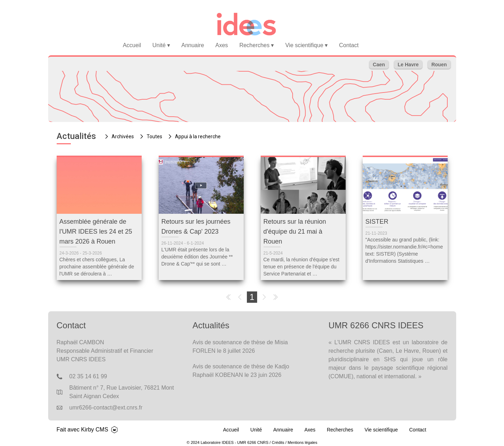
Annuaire (193, 45)
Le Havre (408, 65)
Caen (379, 65)
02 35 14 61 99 (88, 376)
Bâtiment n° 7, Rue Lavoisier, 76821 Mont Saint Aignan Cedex (122, 392)
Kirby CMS (95, 430)
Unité (161, 45)
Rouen (439, 65)
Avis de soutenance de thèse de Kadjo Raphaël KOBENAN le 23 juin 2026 (241, 371)
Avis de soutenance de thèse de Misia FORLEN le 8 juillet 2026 (240, 347)
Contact (349, 45)
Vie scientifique (306, 45)
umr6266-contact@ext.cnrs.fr (106, 408)
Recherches (257, 45)
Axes (222, 45)
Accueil (132, 45)
